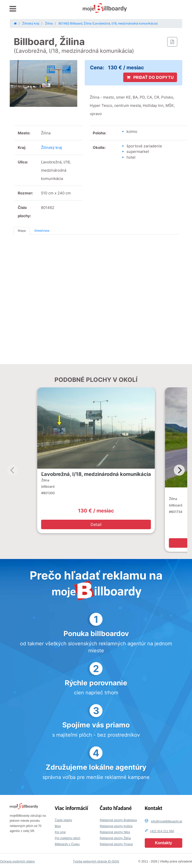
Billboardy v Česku (67, 844)
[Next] (179, 470)
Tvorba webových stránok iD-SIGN (96, 861)
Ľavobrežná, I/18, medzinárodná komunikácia (96, 474)
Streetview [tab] (42, 231)
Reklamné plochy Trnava (116, 844)
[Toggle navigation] (13, 9)
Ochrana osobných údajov (17, 861)
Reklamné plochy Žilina (115, 838)
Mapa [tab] (22, 231)
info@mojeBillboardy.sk (167, 821)
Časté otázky (63, 820)
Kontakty (163, 843)
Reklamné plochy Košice (116, 826)
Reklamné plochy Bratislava (118, 820)
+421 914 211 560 (162, 831)
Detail (96, 524)
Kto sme (60, 832)
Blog (58, 826)
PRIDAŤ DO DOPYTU (150, 77)
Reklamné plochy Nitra (115, 832)
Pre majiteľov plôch (67, 838)
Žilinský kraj (51, 148)
